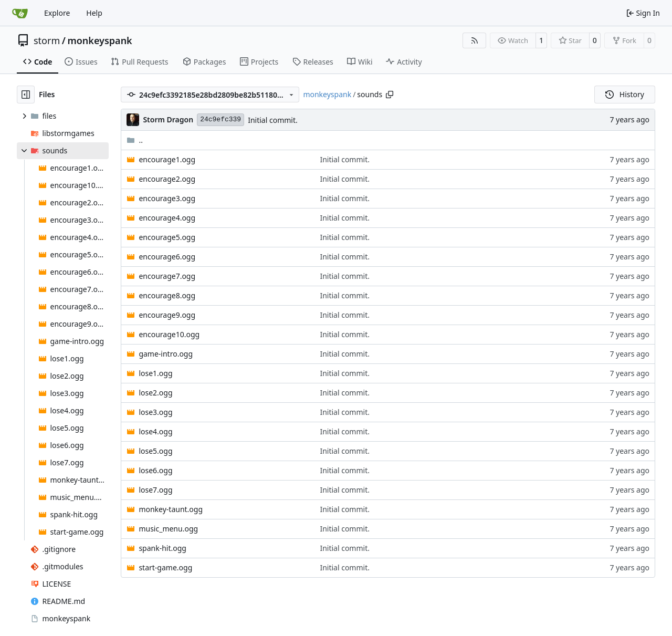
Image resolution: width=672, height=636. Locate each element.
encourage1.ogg (167, 159)
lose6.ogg (155, 470)
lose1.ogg (155, 373)
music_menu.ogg (168, 529)
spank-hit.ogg (162, 548)
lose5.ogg (155, 451)
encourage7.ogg (167, 276)
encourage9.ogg (167, 315)
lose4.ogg (155, 431)
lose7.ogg (155, 490)
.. (135, 140)
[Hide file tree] (26, 95)
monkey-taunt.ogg (171, 509)
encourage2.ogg (167, 179)
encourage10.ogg (169, 334)
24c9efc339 (220, 119)
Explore (57, 13)
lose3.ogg (155, 412)
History (625, 94)
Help (94, 13)
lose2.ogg (155, 393)
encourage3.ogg (167, 198)
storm (47, 40)
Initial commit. (273, 120)
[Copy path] (390, 95)
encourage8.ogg (167, 295)
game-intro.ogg (166, 354)
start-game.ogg (165, 567)
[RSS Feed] (475, 40)
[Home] (20, 13)
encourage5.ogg (167, 237)
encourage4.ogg (167, 218)
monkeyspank (99, 40)
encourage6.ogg (167, 257)
